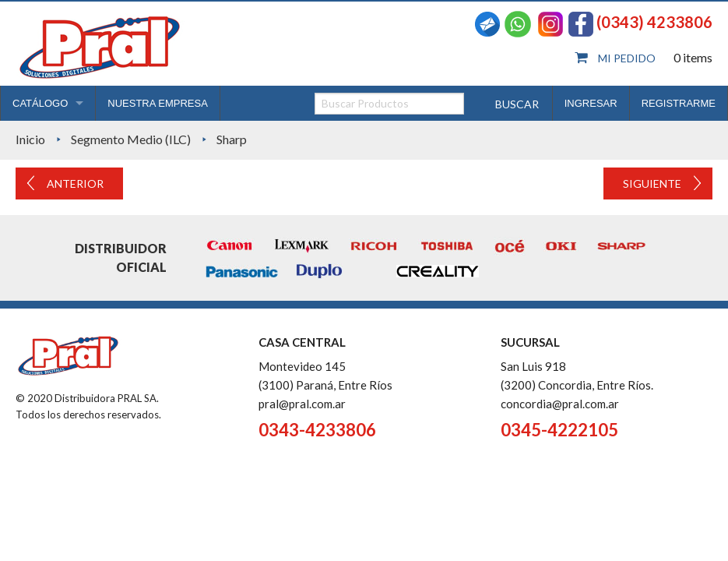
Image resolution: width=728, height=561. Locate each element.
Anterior (75, 183)
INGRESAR (591, 103)
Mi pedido (627, 58)
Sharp (232, 139)
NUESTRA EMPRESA (158, 103)
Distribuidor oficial (121, 258)
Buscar (510, 104)
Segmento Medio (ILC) (131, 139)
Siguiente (652, 183)
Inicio (30, 139)
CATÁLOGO (40, 103)
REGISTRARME (679, 103)
